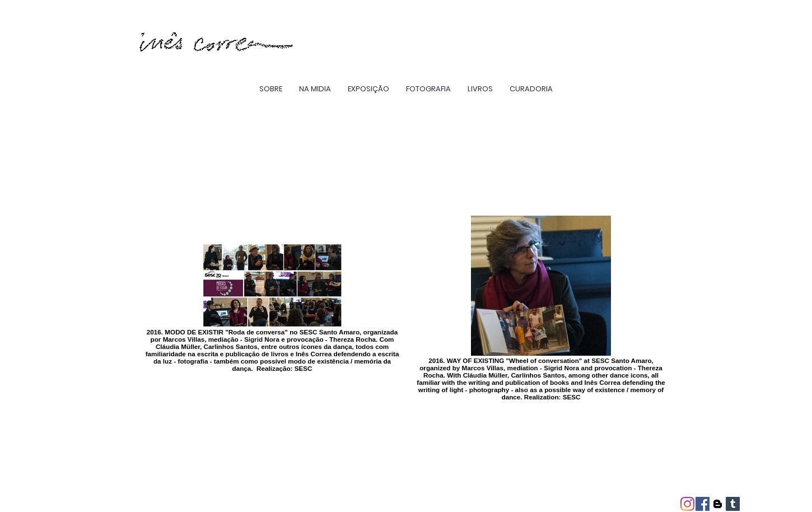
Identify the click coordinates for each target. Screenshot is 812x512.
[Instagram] (687, 504)
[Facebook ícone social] (703, 504)
